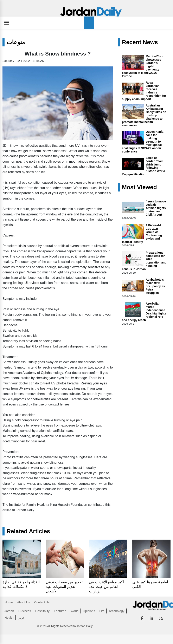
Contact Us (42, 602)
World (74, 611)
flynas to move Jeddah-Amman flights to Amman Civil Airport (156, 208)
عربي (21, 617)
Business (25, 611)
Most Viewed (139, 187)
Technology (116, 611)
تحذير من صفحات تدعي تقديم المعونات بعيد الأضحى (64, 587)
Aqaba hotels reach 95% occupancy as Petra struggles (155, 286)
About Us (24, 602)
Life (102, 611)
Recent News (140, 42)
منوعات (16, 42)
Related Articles (28, 531)
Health (9, 617)
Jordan (9, 611)
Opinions (89, 611)
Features (60, 611)
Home (9, 602)
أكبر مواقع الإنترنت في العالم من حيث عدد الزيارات (106, 587)
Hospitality (42, 611)
